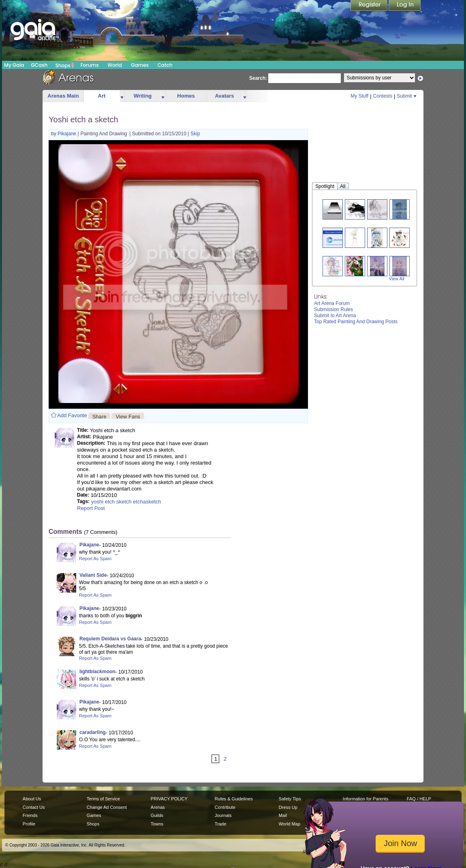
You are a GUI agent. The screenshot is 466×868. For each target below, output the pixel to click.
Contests (383, 96)
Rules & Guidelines (234, 799)
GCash (40, 65)
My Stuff (359, 96)
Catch (165, 65)
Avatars (224, 96)
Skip (195, 134)
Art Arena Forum (332, 303)
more (122, 96)
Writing (143, 96)
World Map (290, 824)
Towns (157, 824)
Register (370, 6)
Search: (258, 78)
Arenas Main (63, 96)
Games (140, 65)
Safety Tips (290, 799)
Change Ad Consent (107, 807)
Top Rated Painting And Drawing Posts (356, 322)
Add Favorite (72, 415)
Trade (220, 824)
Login (405, 6)
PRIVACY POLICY (169, 799)
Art (102, 96)
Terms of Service (103, 799)
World (115, 65)
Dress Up (288, 807)
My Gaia (14, 65)
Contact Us (34, 807)
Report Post (91, 508)
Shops (65, 65)
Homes (186, 96)
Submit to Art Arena (335, 316)
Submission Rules (333, 309)
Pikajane (67, 134)
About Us (32, 799)
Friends (30, 815)
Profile (29, 824)
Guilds (157, 815)
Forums (89, 65)
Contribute (225, 807)
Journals (223, 815)
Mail (283, 815)
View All (397, 279)
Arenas (158, 807)
